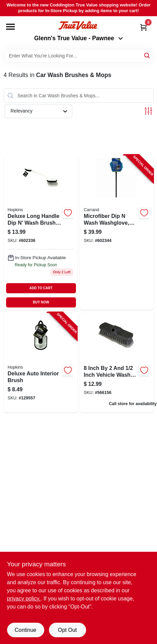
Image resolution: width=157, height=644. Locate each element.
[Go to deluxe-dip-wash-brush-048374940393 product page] (41, 232)
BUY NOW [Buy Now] (41, 302)
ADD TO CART (41, 288)
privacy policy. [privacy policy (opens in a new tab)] (24, 599)
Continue (25, 630)
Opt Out (67, 630)
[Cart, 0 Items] (143, 27)
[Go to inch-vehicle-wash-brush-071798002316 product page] (117, 362)
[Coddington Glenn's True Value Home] (78, 26)
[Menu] (10, 27)
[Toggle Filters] (148, 111)
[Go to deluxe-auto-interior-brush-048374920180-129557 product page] (41, 362)
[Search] (147, 55)
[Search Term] (79, 56)
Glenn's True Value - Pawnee (78, 38)
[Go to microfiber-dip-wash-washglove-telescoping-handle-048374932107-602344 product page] (117, 232)
